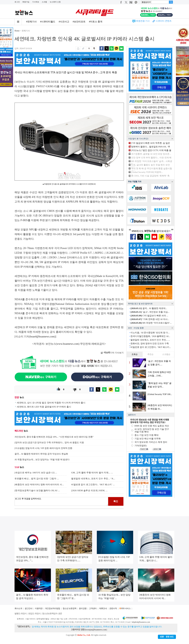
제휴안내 (103, 608)
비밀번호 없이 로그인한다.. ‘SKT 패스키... (151, 347)
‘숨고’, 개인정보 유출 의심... (150, 312)
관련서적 (113, 608)
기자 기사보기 (112, 353)
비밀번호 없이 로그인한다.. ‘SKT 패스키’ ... (93, 485)
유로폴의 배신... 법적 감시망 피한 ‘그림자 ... (37, 479)
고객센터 (93, 608)
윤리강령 (83, 608)
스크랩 (44, 2)
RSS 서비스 (126, 608)
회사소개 (18, 608)
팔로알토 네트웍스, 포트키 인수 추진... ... (150, 340)
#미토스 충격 (96, 22)
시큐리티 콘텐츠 (164, 21)
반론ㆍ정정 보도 (167, 637)
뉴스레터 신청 (55, 2)
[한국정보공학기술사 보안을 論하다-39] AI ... (37, 490)
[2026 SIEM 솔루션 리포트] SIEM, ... (89, 490)
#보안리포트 (79, 22)
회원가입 (26, 2)
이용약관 (39, 608)
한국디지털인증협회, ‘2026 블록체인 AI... (150, 336)
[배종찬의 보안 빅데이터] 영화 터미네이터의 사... (39, 485)
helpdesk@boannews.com (141, 622)
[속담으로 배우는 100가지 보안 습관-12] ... (36, 473)
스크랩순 (166, 354)
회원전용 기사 (143, 21)
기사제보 (36, 2)
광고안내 (28, 608)
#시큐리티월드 (48, 22)
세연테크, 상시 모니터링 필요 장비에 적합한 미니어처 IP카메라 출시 (51, 403)
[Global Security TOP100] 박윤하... (147, 172)
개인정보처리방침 (52, 608)
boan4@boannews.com (42, 337)
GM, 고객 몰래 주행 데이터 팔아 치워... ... (92, 473)
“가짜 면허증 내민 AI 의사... (150, 319)
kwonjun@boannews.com (96, 630)
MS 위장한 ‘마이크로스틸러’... (151, 323)
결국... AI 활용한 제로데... (149, 308)
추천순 (150, 354)
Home (17, 31)
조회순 (135, 354)
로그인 (17, 2)
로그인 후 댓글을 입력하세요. (61, 501)
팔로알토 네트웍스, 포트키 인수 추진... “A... (93, 479)
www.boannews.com (68, 344)
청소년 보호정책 (69, 608)
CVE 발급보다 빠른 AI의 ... (149, 316)
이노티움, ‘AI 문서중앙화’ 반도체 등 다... (150, 333)
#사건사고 (64, 22)
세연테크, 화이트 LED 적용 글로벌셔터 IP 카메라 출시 (44, 407)
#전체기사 (31, 22)
